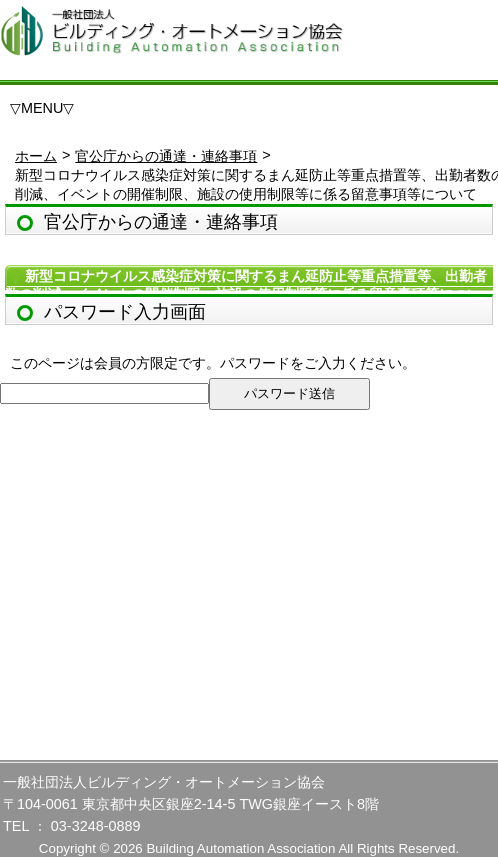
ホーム (36, 156)
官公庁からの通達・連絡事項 (166, 156)
